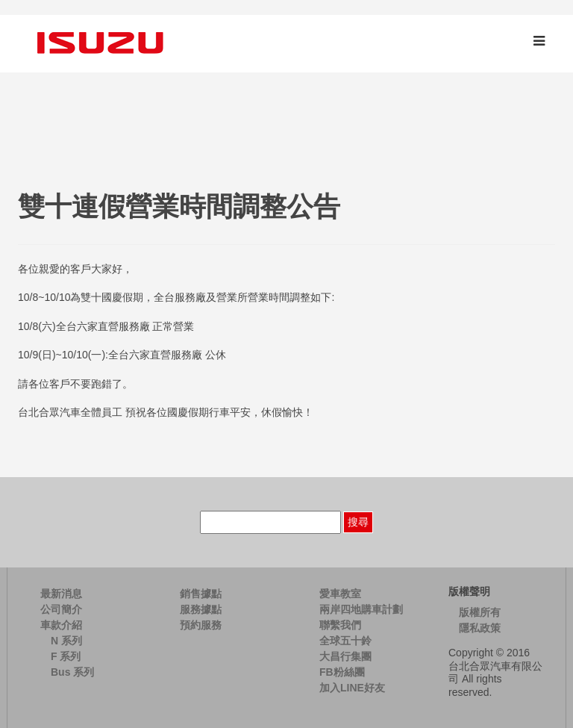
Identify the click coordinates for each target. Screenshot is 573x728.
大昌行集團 (345, 656)
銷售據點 (201, 594)
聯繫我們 (340, 625)
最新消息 (61, 594)
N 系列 (66, 641)
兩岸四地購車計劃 (361, 609)
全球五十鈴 (345, 641)
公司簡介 (61, 609)
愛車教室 (340, 594)
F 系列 (66, 656)
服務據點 (201, 609)
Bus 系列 (72, 672)
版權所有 (480, 612)
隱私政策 (480, 628)
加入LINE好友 (352, 688)
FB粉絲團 (342, 672)
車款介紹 (61, 625)
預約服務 (201, 625)
